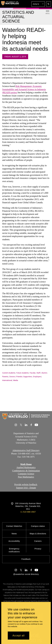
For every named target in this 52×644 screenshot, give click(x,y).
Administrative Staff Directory (26, 450)
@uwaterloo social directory (26, 574)
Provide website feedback (26, 484)
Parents (5, 377)
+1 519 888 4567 (28, 512)
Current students (9, 373)
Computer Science (26, 474)
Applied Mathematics (26, 467)
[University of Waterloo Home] (10, 4)
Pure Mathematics (26, 477)
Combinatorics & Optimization (26, 471)
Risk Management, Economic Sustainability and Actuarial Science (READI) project (24, 89)
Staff (38, 373)
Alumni (44, 373)
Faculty (32, 373)
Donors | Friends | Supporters (21, 377)
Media (16, 380)
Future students (22, 373)
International (7, 380)
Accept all (19, 636)
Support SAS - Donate (26, 488)
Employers (37, 377)
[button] (38, 4)
